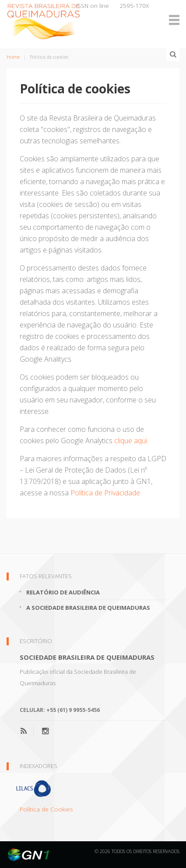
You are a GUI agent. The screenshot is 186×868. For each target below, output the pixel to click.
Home (13, 57)
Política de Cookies (46, 809)
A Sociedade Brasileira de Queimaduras (88, 608)
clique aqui (131, 441)
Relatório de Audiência (63, 592)
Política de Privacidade (105, 493)
